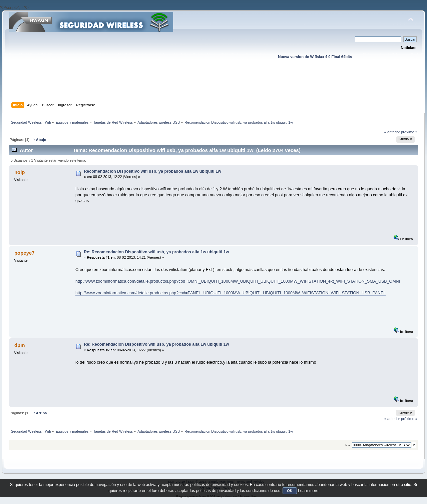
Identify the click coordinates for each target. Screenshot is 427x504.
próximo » (409, 132)
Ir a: (348, 445)
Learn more (308, 491)
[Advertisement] (213, 87)
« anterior (392, 132)
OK (290, 491)
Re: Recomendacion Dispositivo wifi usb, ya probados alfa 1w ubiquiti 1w (156, 252)
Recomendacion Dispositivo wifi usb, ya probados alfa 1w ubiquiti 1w (152, 171)
